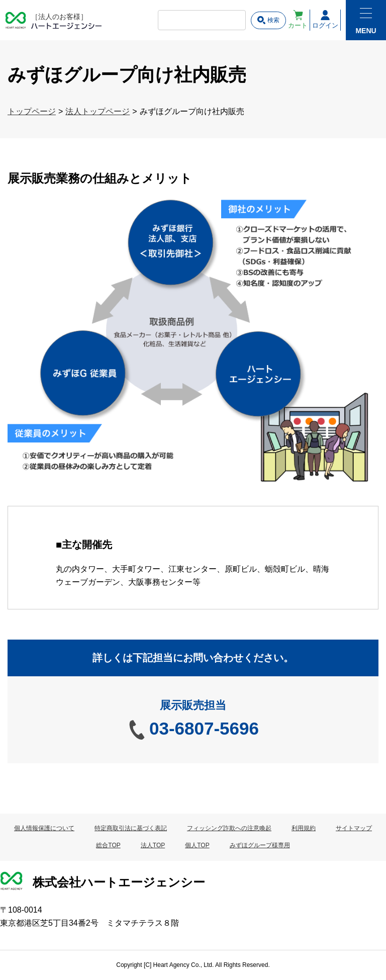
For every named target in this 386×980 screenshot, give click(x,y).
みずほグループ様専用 (260, 845)
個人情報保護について (44, 828)
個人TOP (197, 845)
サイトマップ (354, 828)
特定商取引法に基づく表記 (131, 828)
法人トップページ (98, 111)
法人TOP (153, 845)
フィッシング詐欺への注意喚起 (229, 828)
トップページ (32, 111)
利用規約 (304, 828)
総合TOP (108, 845)
